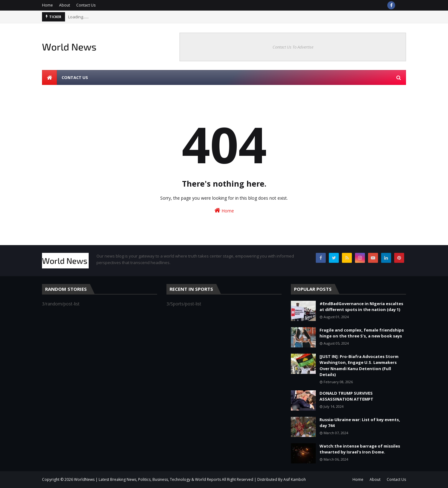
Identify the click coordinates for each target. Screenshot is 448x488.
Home (47, 5)
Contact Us (86, 5)
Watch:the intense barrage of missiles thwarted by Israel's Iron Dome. (360, 449)
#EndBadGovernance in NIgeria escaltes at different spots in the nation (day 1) (361, 307)
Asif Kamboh (295, 479)
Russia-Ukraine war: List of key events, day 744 (360, 423)
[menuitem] (49, 77)
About (65, 5)
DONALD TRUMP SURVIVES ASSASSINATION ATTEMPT (346, 396)
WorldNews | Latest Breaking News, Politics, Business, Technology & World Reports (147, 479)
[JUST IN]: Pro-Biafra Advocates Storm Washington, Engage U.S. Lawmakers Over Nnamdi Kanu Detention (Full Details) (359, 366)
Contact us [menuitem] (75, 77)
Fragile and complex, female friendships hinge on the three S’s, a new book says (362, 333)
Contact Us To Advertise (293, 47)
